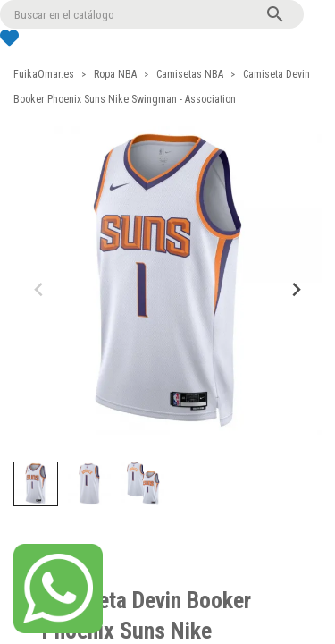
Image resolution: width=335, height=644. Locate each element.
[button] (36, 484)
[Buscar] (152, 14)
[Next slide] (295, 289)
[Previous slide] (40, 289)
